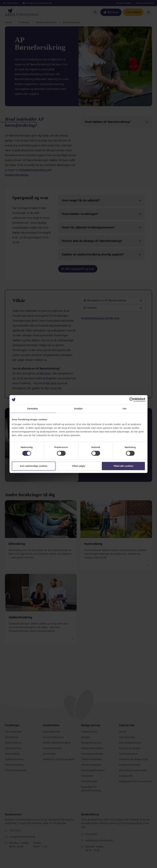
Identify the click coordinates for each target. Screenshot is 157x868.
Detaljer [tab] (78, 409)
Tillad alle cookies (123, 466)
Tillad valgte (78, 466)
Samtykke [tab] (33, 409)
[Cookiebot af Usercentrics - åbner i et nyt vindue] (132, 400)
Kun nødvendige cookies (34, 466)
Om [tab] (124, 409)
